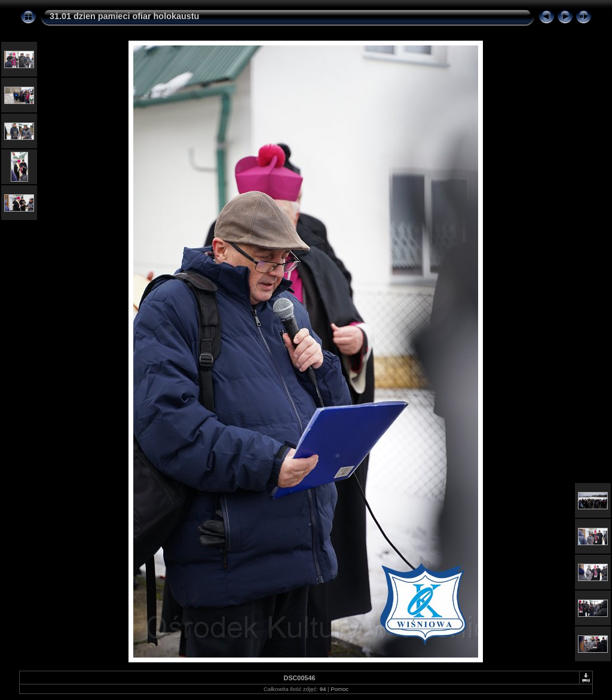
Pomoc (339, 689)
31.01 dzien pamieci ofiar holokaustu (124, 16)
